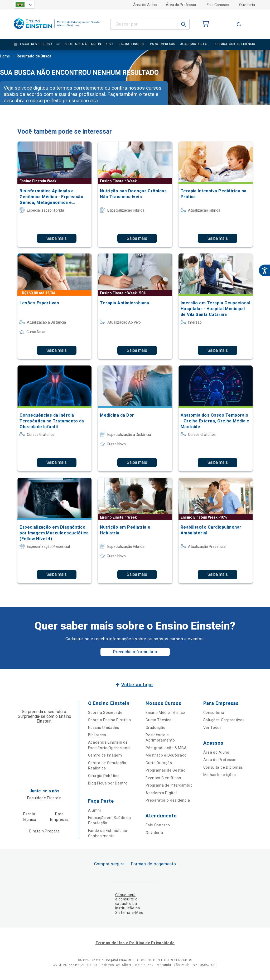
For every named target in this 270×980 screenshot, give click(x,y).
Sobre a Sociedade (105, 713)
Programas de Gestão (165, 770)
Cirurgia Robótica (104, 776)
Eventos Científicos (163, 778)
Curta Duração (159, 763)
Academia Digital (161, 793)
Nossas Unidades (104, 728)
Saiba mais (57, 238)
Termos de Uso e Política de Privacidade (135, 943)
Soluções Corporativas (224, 720)
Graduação (155, 728)
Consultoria (214, 713)
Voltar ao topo (137, 685)
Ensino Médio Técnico (165, 713)
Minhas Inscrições (220, 775)
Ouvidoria (247, 5)
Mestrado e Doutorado (166, 755)
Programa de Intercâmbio (169, 785)
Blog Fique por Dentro (108, 783)
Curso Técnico (158, 720)
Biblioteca (97, 735)
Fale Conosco (218, 5)
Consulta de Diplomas (223, 767)
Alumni (95, 810)
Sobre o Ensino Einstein (110, 720)
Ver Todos (213, 728)
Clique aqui (125, 895)
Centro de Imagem (105, 755)
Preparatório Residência (168, 800)
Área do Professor (181, 5)
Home (5, 57)
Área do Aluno (145, 5)
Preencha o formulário (135, 652)
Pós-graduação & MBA (166, 748)
